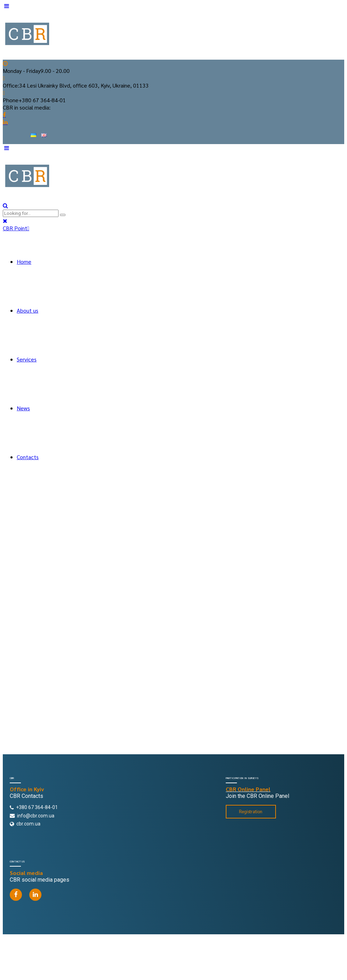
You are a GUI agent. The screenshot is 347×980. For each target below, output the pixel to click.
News (23, 408)
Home (24, 261)
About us (28, 310)
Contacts (28, 457)
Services (27, 359)
